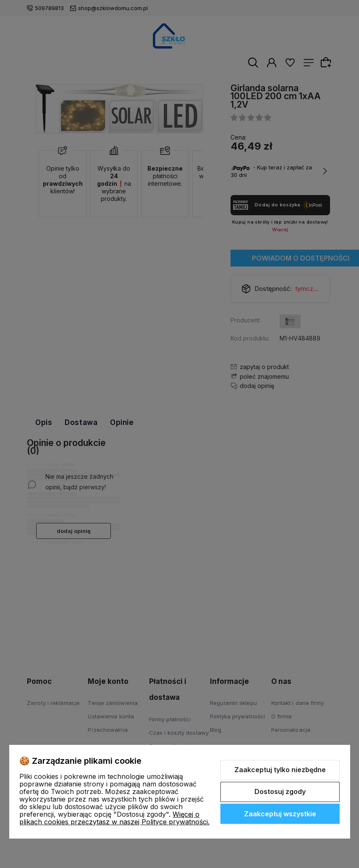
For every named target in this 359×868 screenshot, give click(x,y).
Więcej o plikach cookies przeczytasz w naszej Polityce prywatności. (114, 818)
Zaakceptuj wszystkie (280, 814)
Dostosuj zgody (280, 791)
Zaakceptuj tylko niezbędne (280, 770)
